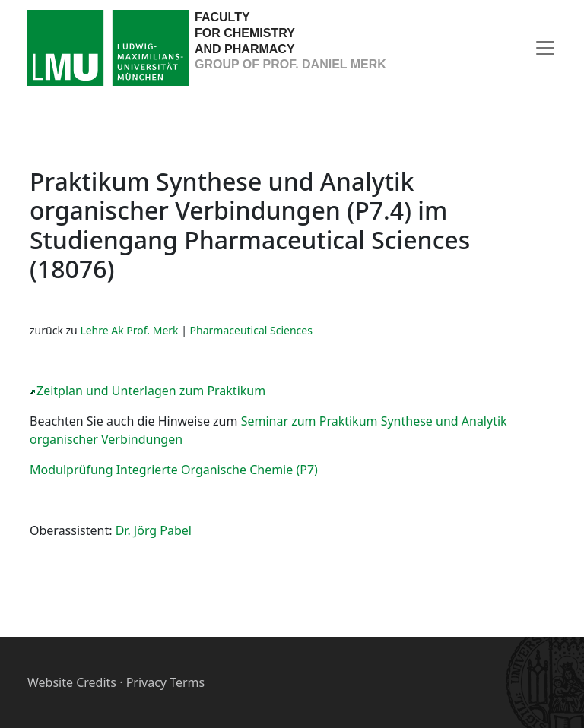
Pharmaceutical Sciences (251, 330)
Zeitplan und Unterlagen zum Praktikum (151, 391)
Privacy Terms (166, 682)
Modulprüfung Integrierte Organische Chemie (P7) (174, 470)
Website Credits (72, 682)
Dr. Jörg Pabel (154, 530)
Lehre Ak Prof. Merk (129, 330)
